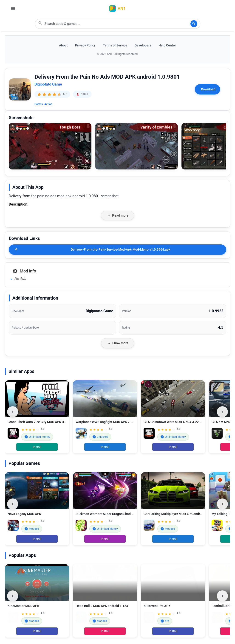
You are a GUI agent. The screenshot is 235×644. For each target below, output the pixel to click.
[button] (50, 146)
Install (37, 447)
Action (48, 104)
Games (39, 104)
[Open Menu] (13, 9)
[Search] (194, 24)
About (63, 45)
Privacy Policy (85, 45)
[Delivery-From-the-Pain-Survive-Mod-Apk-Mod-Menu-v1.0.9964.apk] (117, 250)
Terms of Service (115, 45)
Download (208, 89)
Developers (143, 45)
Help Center (167, 45)
